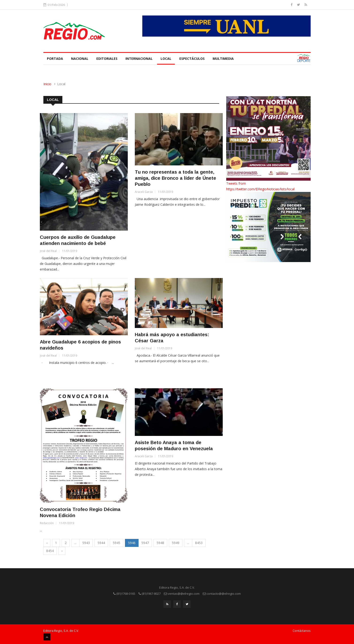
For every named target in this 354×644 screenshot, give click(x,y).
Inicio (47, 84)
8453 (199, 543)
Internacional (139, 59)
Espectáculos (192, 59)
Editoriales (107, 59)
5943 (86, 543)
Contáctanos (302, 631)
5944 (101, 543)
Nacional (80, 59)
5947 (145, 543)
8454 (50, 551)
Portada (55, 59)
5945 (117, 543)
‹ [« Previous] (47, 543)
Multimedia (223, 59)
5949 (176, 543)
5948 (160, 543)
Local (166, 59)
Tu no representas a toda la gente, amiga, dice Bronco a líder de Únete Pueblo (175, 178)
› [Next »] (62, 551)
